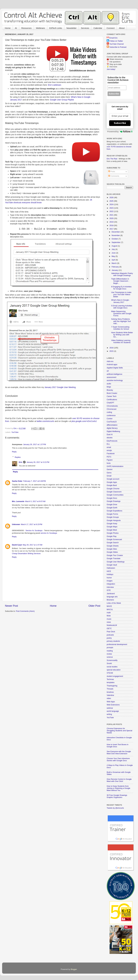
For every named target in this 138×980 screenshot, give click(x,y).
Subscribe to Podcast (118, 47)
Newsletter (71, 28)
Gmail (109, 476)
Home (8, 28)
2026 (112, 198)
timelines (110, 692)
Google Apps (112, 482)
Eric (21, 462)
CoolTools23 (112, 422)
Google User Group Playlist (62, 100)
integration (111, 584)
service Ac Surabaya (49, 533)
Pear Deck (111, 632)
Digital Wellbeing (113, 431)
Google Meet (112, 530)
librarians (110, 600)
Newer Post (11, 606)
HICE (109, 571)
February (116, 267)
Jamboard (111, 594)
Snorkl (109, 663)
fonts (109, 463)
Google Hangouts (114, 520)
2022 (112, 211)
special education (114, 670)
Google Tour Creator (115, 555)
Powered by (120, 131)
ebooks (110, 438)
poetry (109, 638)
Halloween (111, 568)
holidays (110, 574)
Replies (18, 457)
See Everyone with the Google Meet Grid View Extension (119, 753)
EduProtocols (112, 441)
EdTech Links (56, 28)
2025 (112, 201)
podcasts (110, 635)
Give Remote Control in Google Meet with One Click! (119, 780)
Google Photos (113, 533)
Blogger (74, 969)
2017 (112, 229)
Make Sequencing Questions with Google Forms (121, 314)
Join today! (111, 69)
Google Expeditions (114, 511)
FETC (109, 457)
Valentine (110, 695)
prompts (110, 648)
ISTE (109, 590)
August (115, 246)
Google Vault (112, 565)
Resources (26, 28)
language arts (112, 597)
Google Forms (112, 514)
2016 (112, 348)
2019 (112, 222)
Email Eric (114, 38)
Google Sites (112, 549)
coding (109, 412)
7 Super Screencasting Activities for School (120, 328)
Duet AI (110, 435)
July (114, 249)
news (109, 622)
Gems (109, 473)
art (108, 371)
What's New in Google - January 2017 (121, 301)
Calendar (98, 28)
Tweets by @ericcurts (115, 808)
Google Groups (113, 517)
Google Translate (114, 559)
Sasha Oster (17, 481)
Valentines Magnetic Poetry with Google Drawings (122, 274)
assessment (111, 377)
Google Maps (112, 527)
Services (85, 28)
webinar (110, 708)
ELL (108, 444)
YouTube (15, 432)
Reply (14, 452)
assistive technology (115, 380)
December (116, 232)
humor (109, 578)
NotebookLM (112, 625)
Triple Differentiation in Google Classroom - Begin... (120, 281)
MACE (109, 606)
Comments (114, 176)
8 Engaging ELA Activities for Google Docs (121, 288)
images (110, 581)
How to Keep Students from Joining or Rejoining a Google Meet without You (118, 788)
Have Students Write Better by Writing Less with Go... (122, 335)
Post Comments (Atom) (25, 611)
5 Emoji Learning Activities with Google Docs (122, 307)
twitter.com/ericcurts (45, 421)
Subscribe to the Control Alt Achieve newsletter (118, 80)
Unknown (16, 524)
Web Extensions (113, 705)
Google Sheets (113, 546)
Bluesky (110, 390)
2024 (112, 204)
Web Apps (111, 702)
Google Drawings (114, 501)
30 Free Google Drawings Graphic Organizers (117, 796)
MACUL (110, 610)
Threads (110, 689)
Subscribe (120, 123)
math (109, 613)
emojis (109, 450)
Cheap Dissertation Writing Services (26, 554)
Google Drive (112, 505)
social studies (112, 667)
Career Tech (112, 396)
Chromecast (112, 409)
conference (111, 416)
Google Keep (112, 524)
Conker (110, 419)
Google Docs (112, 498)
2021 (112, 215)
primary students (113, 641)
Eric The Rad (112, 159)
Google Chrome (113, 489)
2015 (112, 351)
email (109, 447)
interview (110, 587)
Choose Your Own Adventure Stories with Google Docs (118, 760)
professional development (117, 644)
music (109, 619)
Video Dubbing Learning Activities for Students (121, 341)
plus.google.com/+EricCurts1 (84, 421)
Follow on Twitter (116, 41)
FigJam (110, 460)
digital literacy (112, 428)
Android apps (112, 365)
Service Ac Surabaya (34, 531)
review (109, 654)
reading (110, 651)
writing (109, 714)
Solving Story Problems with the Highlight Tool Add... (121, 321)
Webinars (40, 28)
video (109, 698)
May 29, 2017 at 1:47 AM (32, 545)
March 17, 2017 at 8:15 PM (32, 524)
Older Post (94, 606)
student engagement (115, 676)
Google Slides (112, 552)
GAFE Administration (115, 466)
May (114, 256)
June (114, 253)
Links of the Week (114, 603)
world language (113, 711)
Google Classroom (114, 492)
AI (16, 28)
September (116, 242)
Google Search (113, 543)
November (116, 235)
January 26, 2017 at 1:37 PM (35, 444)
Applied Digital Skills (115, 368)
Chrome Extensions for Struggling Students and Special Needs (119, 731)
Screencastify (112, 660)
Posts (112, 172)
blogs (109, 387)
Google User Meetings (116, 562)
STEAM (110, 673)
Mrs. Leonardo (18, 501)
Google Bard (112, 485)
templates (111, 682)
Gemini (110, 469)
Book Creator (112, 393)
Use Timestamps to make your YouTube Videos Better (121, 295)
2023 (112, 208)
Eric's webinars (55, 85)
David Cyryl (17, 545)
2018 (112, 226)
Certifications (112, 400)
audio (109, 384)
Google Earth (112, 508)
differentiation (112, 425)
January (115, 270)
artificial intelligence (114, 374)
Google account (113, 479)
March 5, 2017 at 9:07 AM (35, 501)
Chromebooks (112, 406)
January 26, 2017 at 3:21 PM (38, 462)
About (122, 28)
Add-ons (110, 361)
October (115, 239)
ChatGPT (110, 403)
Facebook (111, 454)
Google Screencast (114, 539)
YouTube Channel (117, 44)
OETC (109, 629)
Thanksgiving (112, 686)
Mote (109, 616)
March (114, 263)
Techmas (110, 679)
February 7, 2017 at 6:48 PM (35, 481)
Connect (111, 28)
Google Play (112, 536)
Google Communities (115, 495)
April (114, 260)
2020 (112, 218)
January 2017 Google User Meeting (60, 387)
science (110, 657)
